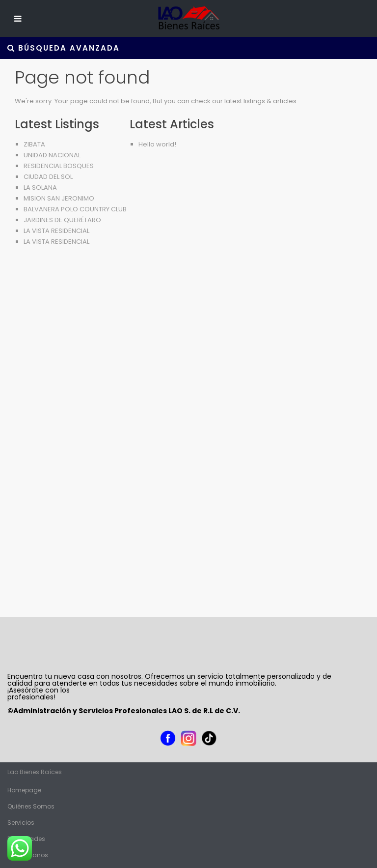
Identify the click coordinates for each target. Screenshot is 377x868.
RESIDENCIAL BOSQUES (59, 166)
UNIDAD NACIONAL (52, 155)
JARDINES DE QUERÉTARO (62, 220)
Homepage (24, 790)
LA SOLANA (40, 188)
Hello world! (157, 144)
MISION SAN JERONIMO (59, 198)
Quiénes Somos (31, 806)
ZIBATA (34, 144)
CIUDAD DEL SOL (48, 177)
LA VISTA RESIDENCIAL (56, 231)
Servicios (21, 823)
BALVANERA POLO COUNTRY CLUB (75, 209)
